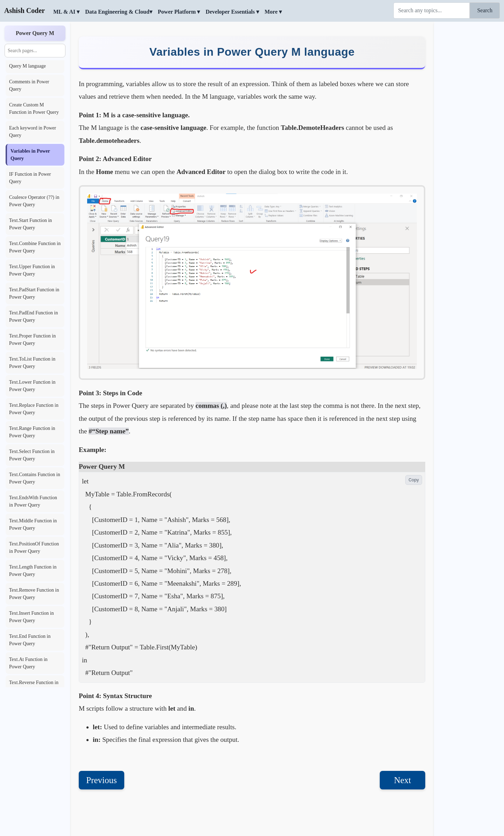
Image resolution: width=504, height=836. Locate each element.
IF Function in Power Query (30, 178)
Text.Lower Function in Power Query (32, 386)
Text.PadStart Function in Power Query (34, 293)
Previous (101, 780)
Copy (414, 480)
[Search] (432, 11)
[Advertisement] (469, 128)
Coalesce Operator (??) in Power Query (34, 201)
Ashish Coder (24, 11)
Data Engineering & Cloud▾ (119, 12)
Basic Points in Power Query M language (31, 62)
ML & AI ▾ (66, 12)
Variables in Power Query (30, 155)
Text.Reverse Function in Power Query (34, 686)
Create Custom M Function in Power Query (34, 109)
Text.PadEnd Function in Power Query (33, 316)
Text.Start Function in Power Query (30, 224)
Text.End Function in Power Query (30, 640)
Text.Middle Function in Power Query (33, 524)
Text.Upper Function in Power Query (32, 270)
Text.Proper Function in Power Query (32, 340)
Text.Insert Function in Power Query (31, 617)
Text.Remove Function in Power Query (34, 594)
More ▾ (273, 12)
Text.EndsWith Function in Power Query (33, 501)
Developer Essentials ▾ (232, 12)
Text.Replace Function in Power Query (34, 409)
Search (485, 10)
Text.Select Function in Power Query (32, 455)
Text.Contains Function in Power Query (35, 478)
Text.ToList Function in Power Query (32, 363)
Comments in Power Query (29, 85)
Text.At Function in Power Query (28, 663)
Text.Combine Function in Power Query (35, 247)
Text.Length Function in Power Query (33, 571)
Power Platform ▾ (179, 12)
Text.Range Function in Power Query (32, 432)
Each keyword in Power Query (33, 132)
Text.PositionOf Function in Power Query (34, 548)
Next (403, 780)
